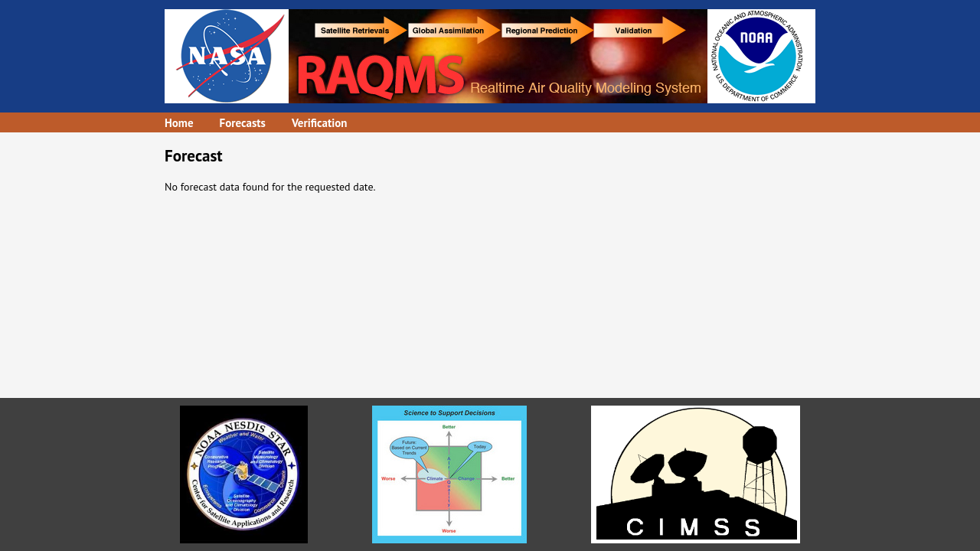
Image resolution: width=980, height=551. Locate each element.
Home (179, 123)
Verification (320, 123)
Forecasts (243, 123)
